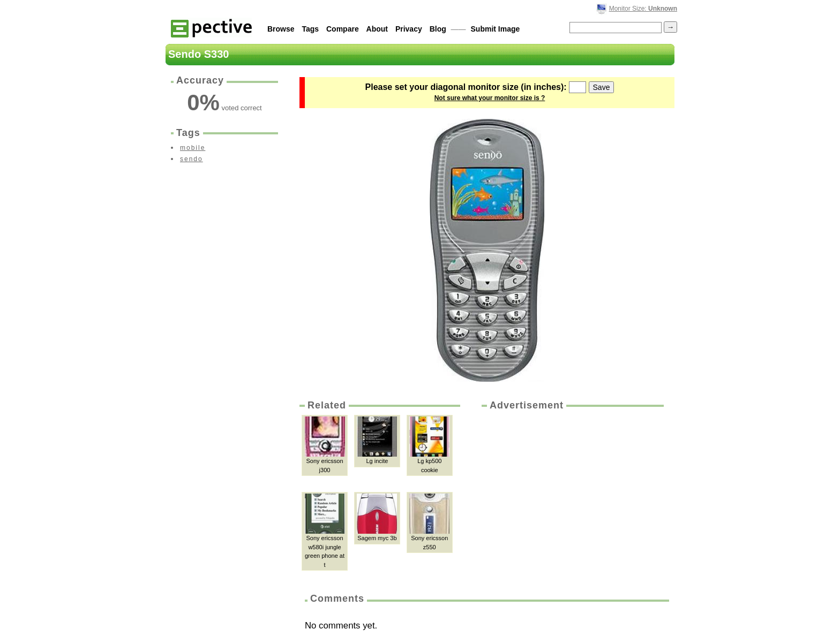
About (377, 29)
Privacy (409, 29)
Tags (310, 29)
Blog (438, 29)
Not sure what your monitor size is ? (490, 98)
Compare (343, 29)
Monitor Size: (643, 9)
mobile (193, 148)
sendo (192, 159)
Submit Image (496, 29)
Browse (281, 29)
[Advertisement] (572, 493)
